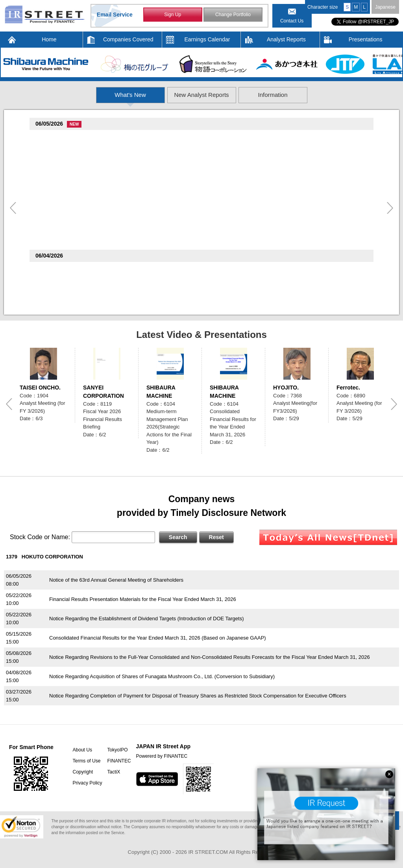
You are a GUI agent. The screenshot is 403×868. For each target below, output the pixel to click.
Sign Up (173, 15)
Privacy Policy (87, 783)
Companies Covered (128, 39)
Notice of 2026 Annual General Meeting (94, 301)
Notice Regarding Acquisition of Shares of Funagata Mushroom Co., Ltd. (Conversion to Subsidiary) (162, 676)
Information (321, 95)
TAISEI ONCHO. (40, 388)
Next (390, 208)
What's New (83, 95)
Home (49, 39)
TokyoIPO (117, 750)
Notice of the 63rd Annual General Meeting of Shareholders (116, 580)
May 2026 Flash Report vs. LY (83, 168)
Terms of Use (86, 761)
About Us (82, 750)
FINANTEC (118, 761)
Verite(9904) (52, 159)
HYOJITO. (286, 388)
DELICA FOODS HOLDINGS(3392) (78, 232)
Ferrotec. (348, 388)
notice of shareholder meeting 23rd (89, 242)
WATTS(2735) (54, 211)
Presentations (366, 39)
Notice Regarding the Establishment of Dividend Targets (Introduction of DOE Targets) (147, 619)
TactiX (113, 772)
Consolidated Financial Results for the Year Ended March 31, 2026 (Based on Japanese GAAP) (158, 638)
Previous (13, 208)
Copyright (82, 772)
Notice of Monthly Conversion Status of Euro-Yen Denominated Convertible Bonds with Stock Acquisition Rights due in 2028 (189, 199)
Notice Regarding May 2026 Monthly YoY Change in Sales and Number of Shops (141, 221)
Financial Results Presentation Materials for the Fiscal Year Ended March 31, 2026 (143, 599)
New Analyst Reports (202, 95)
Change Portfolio (233, 15)
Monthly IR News (68, 279)
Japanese (385, 7)
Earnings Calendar (207, 39)
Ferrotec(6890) (55, 180)
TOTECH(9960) (55, 138)
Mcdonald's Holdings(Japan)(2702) (79, 270)
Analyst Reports (286, 39)
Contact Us (292, 21)
